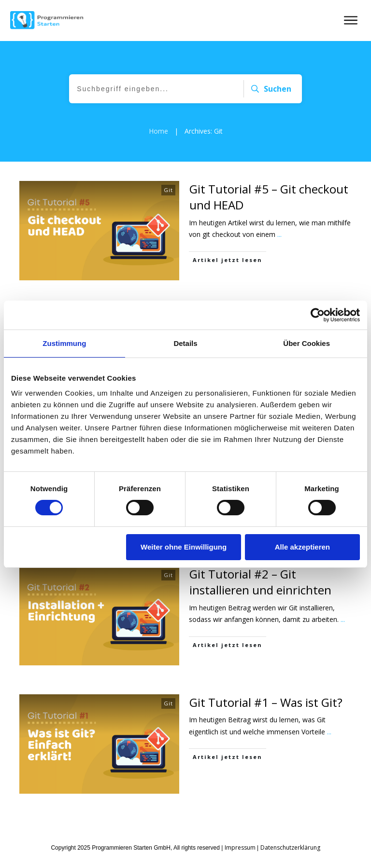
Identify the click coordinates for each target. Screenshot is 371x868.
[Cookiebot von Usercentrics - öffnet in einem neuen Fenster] (318, 315)
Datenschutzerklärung (290, 847)
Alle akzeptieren (302, 547)
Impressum (240, 847)
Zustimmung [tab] (64, 343)
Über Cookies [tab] (307, 343)
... (279, 234)
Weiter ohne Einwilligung (184, 547)
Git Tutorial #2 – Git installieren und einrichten (260, 582)
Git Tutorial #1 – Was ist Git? (266, 702)
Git (168, 190)
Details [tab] (185, 343)
